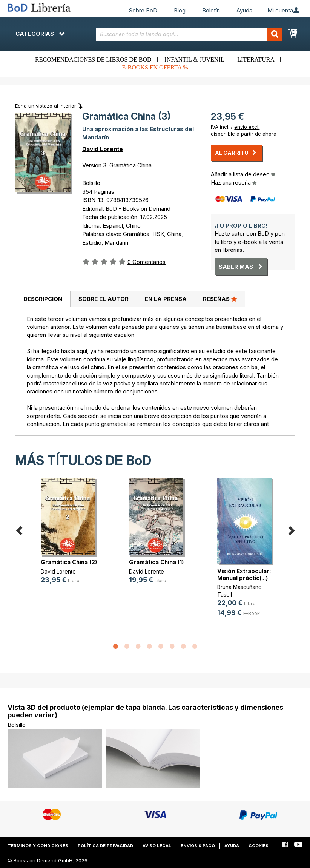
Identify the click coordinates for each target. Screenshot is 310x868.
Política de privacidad (105, 846)
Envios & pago (198, 846)
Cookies (259, 846)
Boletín (211, 10)
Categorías (40, 34)
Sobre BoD (143, 10)
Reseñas (220, 299)
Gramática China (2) (69, 562)
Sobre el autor (104, 299)
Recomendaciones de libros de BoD (93, 59)
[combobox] (189, 34)
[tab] (43, 299)
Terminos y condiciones (38, 846)
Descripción (43, 299)
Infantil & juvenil (194, 59)
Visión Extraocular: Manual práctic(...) (244, 574)
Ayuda (244, 10)
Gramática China (130, 165)
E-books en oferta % (155, 67)
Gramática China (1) (156, 562)
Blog (180, 10)
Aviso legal (157, 846)
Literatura (256, 59)
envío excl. (247, 127)
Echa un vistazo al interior (46, 106)
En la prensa (166, 299)
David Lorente (103, 149)
